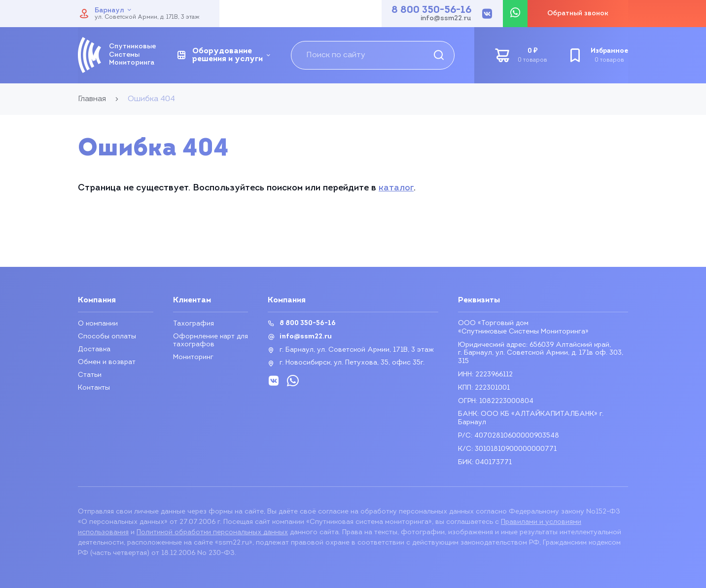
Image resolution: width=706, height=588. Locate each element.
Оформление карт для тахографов (211, 341)
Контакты (94, 388)
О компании (98, 324)
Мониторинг (193, 357)
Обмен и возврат (107, 362)
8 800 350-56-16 (431, 10)
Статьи (90, 375)
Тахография (194, 324)
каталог (396, 188)
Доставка (94, 349)
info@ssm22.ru (446, 19)
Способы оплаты (107, 337)
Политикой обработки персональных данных (212, 533)
